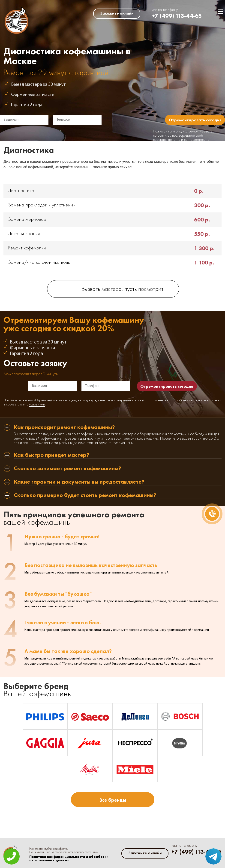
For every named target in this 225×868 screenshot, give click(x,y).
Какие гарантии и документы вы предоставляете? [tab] (79, 482)
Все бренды (113, 800)
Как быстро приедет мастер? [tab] (52, 455)
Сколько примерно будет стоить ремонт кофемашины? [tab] (85, 495)
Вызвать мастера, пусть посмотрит (123, 289)
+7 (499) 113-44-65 (177, 16)
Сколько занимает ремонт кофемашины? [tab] (68, 469)
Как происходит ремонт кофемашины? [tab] (64, 428)
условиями (37, 405)
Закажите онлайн (117, 13)
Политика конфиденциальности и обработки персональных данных (69, 859)
